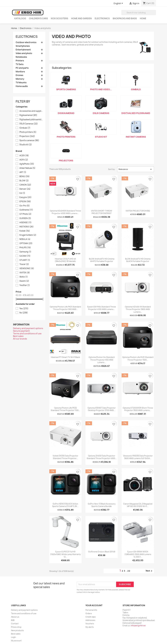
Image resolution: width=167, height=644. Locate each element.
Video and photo (24, 53)
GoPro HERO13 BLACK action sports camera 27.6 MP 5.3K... (65, 505)
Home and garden (81, 18)
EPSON (25, 202)
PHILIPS (25, 248)
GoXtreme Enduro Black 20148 (102, 552)
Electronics (102, 18)
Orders (89, 613)
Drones (19, 75)
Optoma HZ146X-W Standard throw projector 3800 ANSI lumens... (138, 309)
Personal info (91, 610)
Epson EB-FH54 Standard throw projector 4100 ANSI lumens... (102, 308)
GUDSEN (25, 218)
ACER (24, 156)
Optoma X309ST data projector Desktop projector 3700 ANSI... (102, 409)
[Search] (139, 13)
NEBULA (25, 239)
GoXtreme (26, 210)
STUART (25, 260)
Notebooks (21, 57)
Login (14, 637)
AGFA (24, 160)
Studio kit (26, 145)
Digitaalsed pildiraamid (31, 120)
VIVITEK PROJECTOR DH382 (138, 211)
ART (23, 172)
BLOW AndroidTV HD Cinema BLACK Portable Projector (138, 260)
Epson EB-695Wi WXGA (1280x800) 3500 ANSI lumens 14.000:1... (138, 554)
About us (15, 617)
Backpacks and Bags (125, 18)
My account (16, 641)
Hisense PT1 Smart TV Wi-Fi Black (65, 357)
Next (149, 571)
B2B (13, 620)
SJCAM (25, 256)
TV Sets (20, 64)
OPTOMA (26, 243)
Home (143, 18)
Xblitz (24, 277)
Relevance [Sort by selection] (136, 169)
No (24, 313)
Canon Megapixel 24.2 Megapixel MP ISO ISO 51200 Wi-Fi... (138, 505)
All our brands (20, 339)
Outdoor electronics (26, 42)
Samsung (25, 252)
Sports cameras (29, 140)
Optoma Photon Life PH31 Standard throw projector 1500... (138, 358)
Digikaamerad (28, 115)
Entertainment (23, 50)
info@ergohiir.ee (138, 626)
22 (129, 571)
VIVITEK (25, 273)
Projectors (27, 136)
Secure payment (21, 331)
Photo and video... (101, 89)
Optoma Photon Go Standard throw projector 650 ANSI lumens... (102, 360)
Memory (20, 79)
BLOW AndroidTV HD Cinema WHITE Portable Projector (102, 260)
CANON (25, 185)
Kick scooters (59, 18)
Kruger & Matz (28, 235)
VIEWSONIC (27, 268)
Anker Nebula (27, 168)
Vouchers (90, 624)
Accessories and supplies (31, 111)
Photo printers (28, 132)
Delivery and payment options (28, 328)
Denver (25, 189)
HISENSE (26, 223)
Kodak (25, 231)
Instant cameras (136, 137)
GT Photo (25, 214)
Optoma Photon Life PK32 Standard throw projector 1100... (65, 409)
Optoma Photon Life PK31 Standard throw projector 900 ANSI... (65, 308)
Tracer (24, 264)
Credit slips (91, 617)
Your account (94, 605)
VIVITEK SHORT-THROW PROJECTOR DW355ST (102, 212)
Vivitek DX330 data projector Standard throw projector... (65, 457)
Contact (15, 624)
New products (17, 630)
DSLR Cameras (29, 124)
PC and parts (22, 68)
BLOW (24, 181)
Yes (24, 309)
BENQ (25, 176)
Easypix (26, 197)
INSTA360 (27, 227)
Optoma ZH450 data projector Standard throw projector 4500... (102, 457)
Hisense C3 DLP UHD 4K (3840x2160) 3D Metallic (65, 260)
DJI (22, 193)
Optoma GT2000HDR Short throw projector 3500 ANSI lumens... (138, 409)
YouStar (25, 285)
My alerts (90, 627)
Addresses (90, 620)
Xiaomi (24, 281)
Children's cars (38, 18)
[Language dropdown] (119, 4)
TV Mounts (21, 83)
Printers (20, 61)
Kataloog (20, 18)
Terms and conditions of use (27, 333)
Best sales (18, 336)
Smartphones (23, 46)
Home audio (22, 86)
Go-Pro (25, 206)
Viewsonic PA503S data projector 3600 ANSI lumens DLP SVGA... (138, 457)
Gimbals (25, 128)
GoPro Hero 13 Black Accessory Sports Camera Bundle (102, 505)
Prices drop (16, 627)
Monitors (20, 72)
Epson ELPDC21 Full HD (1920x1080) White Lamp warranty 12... (65, 554)
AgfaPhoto (27, 164)
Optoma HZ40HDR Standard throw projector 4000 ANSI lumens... (65, 212)
